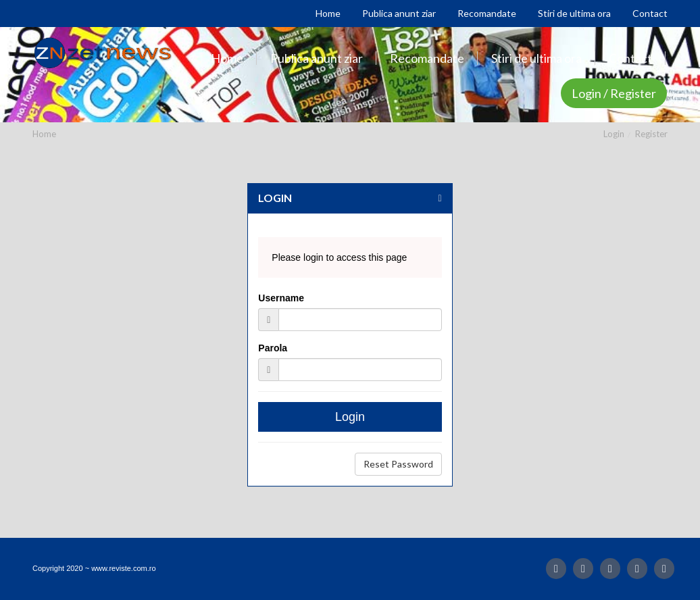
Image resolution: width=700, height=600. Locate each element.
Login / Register (614, 93)
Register (651, 134)
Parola (273, 348)
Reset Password (398, 464)
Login (614, 134)
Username (281, 298)
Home (44, 134)
